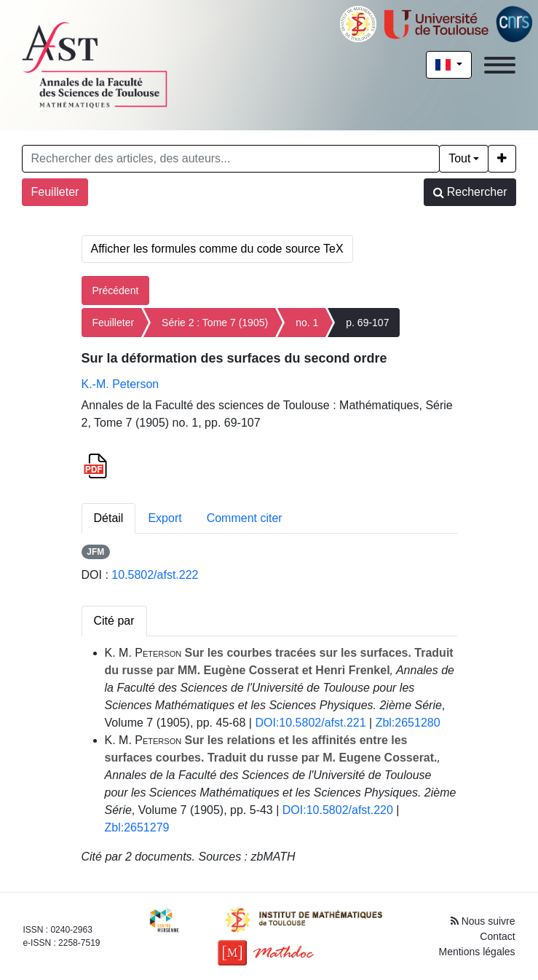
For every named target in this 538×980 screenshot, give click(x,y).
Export (165, 518)
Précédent (116, 291)
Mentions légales (477, 952)
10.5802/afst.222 (155, 575)
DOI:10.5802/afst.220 (338, 810)
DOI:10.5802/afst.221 (310, 723)
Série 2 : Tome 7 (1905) (215, 323)
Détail (109, 518)
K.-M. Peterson (120, 384)
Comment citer (245, 518)
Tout (459, 158)
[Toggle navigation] (500, 65)
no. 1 (307, 323)
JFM (95, 552)
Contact (497, 936)
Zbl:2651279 (137, 827)
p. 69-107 (367, 323)
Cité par (114, 621)
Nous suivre (483, 921)
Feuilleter (55, 192)
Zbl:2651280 (408, 723)
